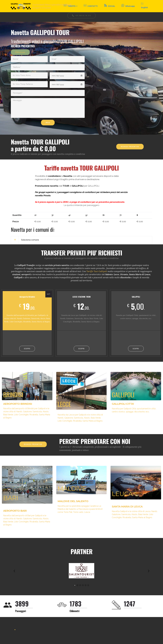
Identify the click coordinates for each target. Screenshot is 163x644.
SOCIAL (110, 6)
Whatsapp (128, 6)
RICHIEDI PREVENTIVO (130, 147)
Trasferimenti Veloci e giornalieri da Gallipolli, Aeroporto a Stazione (52, 6)
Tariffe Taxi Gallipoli (97, 271)
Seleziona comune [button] (30, 240)
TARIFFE (70, 6)
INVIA (48, 122)
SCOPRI (27, 349)
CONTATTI (91, 6)
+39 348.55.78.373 (82, 15)
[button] (14, 571)
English (144, 6)
